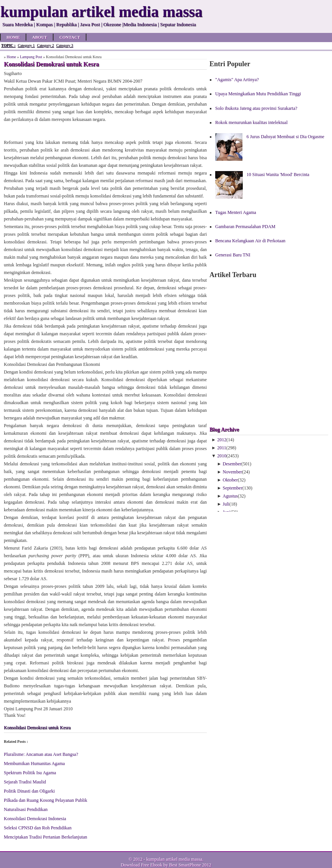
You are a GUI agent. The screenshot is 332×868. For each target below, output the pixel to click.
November (233, 472)
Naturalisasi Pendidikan (26, 809)
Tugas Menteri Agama (236, 212)
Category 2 (45, 45)
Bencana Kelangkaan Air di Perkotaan (250, 241)
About (40, 37)
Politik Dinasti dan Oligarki (29, 791)
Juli (226, 504)
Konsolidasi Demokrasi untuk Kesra (37, 728)
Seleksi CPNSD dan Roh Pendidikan (38, 828)
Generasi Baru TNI (233, 255)
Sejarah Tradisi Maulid (25, 782)
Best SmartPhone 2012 (190, 865)
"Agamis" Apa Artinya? (237, 80)
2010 (222, 456)
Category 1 (26, 45)
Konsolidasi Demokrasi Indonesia (35, 819)
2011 (222, 448)
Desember (232, 464)
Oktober (230, 480)
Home (13, 37)
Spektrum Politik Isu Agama (30, 773)
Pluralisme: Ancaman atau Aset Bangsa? (41, 754)
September (233, 488)
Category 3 (65, 45)
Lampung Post (31, 57)
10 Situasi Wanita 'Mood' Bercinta (278, 175)
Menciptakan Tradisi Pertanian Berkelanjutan (46, 837)
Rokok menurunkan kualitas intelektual (251, 122)
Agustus (230, 496)
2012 (222, 440)
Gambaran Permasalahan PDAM (245, 227)
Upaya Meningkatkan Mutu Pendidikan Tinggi (258, 94)
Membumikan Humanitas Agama (34, 764)
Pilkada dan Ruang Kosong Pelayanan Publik (46, 800)
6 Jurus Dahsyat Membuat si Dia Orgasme (285, 137)
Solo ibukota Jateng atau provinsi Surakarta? (256, 108)
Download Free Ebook (141, 865)
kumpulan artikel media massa (174, 859)
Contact (70, 37)
